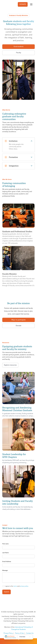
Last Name (5, 553)
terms (15, 586)
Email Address (7, 562)
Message (5, 570)
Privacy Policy (8, 633)
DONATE (23, 4)
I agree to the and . (17, 586)
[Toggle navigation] (31, 4)
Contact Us (30, 633)
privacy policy (24, 586)
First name (5, 544)
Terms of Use (19, 633)
